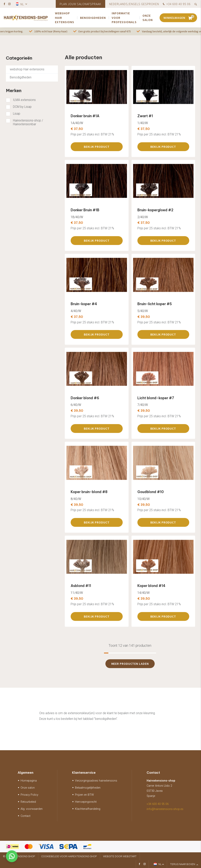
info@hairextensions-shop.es (165, 809)
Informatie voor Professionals (124, 18)
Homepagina (29, 781)
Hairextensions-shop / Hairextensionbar (28, 122)
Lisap (17, 114)
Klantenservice (84, 773)
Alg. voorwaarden (32, 809)
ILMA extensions (24, 100)
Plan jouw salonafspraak (80, 4)
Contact (26, 816)
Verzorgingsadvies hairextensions (96, 781)
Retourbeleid (28, 802)
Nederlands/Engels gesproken (134, 4)
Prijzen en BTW (84, 795)
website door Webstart (120, 856)
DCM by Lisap (22, 107)
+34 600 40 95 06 (176, 4)
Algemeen (26, 773)
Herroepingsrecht (86, 802)
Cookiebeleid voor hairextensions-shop (69, 856)
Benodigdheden (93, 18)
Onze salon (148, 18)
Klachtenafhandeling (88, 809)
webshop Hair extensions (65, 18)
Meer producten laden (130, 664)
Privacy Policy (29, 795)
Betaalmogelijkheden (88, 788)
